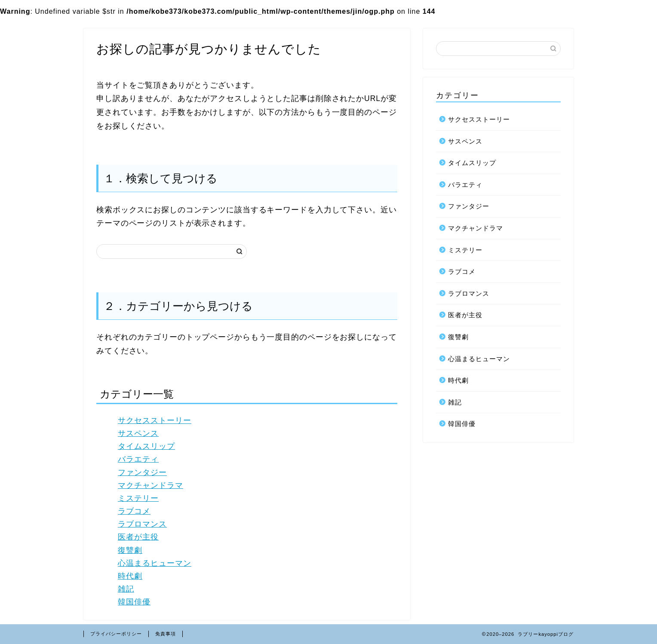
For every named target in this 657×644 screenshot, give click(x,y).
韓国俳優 (134, 602)
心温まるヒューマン (155, 563)
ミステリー (138, 498)
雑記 (126, 589)
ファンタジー (142, 472)
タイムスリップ (146, 446)
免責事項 (166, 634)
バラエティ (138, 459)
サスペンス (138, 433)
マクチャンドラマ (150, 485)
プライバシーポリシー (116, 634)
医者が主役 (138, 537)
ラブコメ (134, 511)
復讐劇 (130, 550)
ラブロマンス (142, 524)
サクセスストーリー (155, 420)
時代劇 (130, 576)
